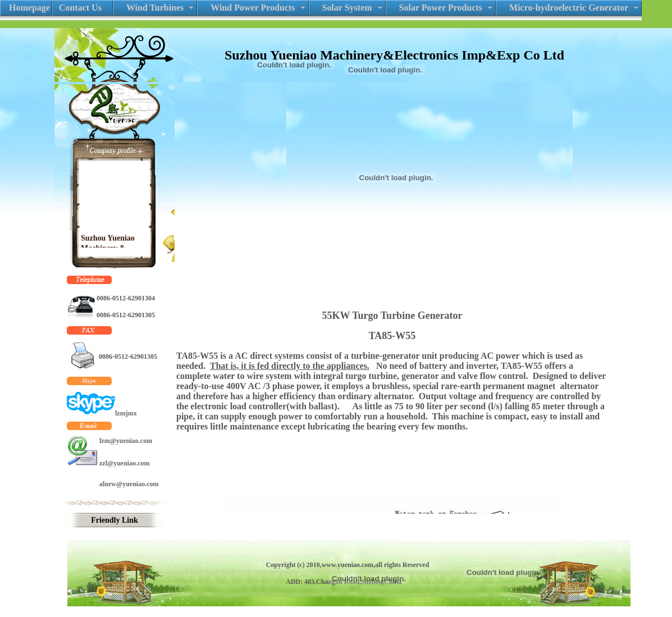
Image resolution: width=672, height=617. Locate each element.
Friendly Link (115, 520)
